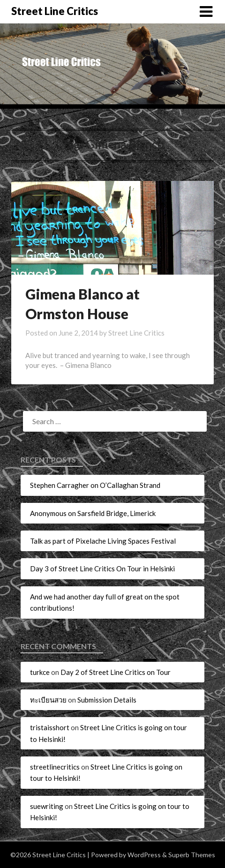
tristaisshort (50, 727)
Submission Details (107, 700)
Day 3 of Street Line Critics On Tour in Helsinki (102, 569)
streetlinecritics (55, 767)
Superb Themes (192, 855)
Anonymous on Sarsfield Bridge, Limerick (93, 513)
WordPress (144, 855)
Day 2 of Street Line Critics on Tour (116, 672)
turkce (40, 672)
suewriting (47, 806)
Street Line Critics (55, 11)
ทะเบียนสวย (48, 700)
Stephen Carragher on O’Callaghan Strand (95, 485)
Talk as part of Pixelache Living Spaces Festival (103, 541)
